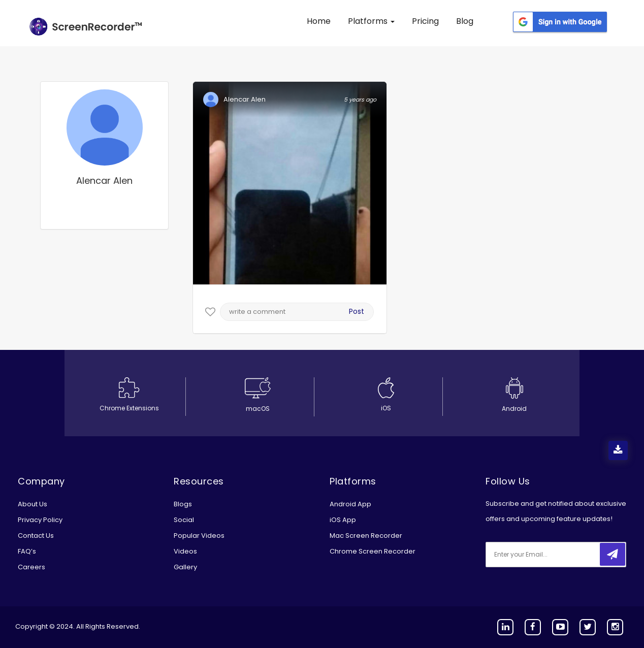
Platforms (371, 21)
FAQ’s (27, 551)
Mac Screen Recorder (366, 536)
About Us (33, 504)
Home (319, 21)
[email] (553, 555)
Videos (185, 551)
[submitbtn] (613, 554)
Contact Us (36, 536)
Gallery (185, 567)
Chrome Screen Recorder (373, 551)
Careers (31, 567)
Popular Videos (199, 536)
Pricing (425, 21)
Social (184, 520)
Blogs (183, 504)
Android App (350, 504)
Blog (465, 21)
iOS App (343, 520)
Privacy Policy (40, 520)
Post (357, 311)
